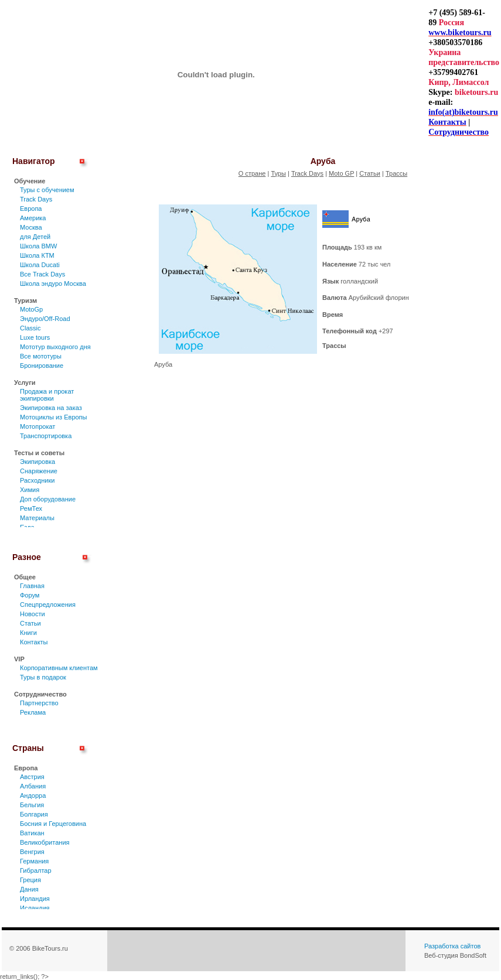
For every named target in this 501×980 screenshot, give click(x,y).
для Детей (35, 237)
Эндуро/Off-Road (45, 319)
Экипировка (38, 462)
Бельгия (32, 805)
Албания (33, 786)
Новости (33, 614)
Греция (30, 880)
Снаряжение (39, 471)
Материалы (37, 518)
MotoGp (31, 309)
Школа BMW (38, 246)
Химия (30, 490)
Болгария (34, 814)
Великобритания (45, 842)
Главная (32, 586)
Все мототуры (41, 356)
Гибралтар (36, 870)
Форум (30, 595)
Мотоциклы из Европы (53, 417)
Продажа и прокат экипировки (47, 395)
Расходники (37, 480)
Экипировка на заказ (51, 408)
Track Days (36, 199)
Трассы (396, 173)
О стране (252, 173)
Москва (31, 227)
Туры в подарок (43, 677)
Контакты (34, 642)
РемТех (31, 508)
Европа (31, 209)
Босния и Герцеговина (53, 824)
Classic (30, 328)
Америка (33, 218)
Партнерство (39, 703)
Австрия (32, 777)
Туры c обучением (47, 190)
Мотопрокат (38, 426)
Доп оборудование (48, 499)
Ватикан (32, 833)
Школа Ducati (40, 265)
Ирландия (35, 899)
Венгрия (32, 852)
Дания (29, 889)
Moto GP (341, 173)
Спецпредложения (48, 605)
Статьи (30, 623)
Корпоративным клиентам (59, 668)
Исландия (35, 908)
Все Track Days (42, 274)
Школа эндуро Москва (53, 284)
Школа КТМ (37, 255)
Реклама (33, 712)
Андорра (33, 795)
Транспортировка (46, 436)
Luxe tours (35, 337)
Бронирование (42, 366)
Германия (34, 861)
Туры (278, 173)
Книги (28, 633)
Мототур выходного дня (55, 347)
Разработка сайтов (452, 946)
